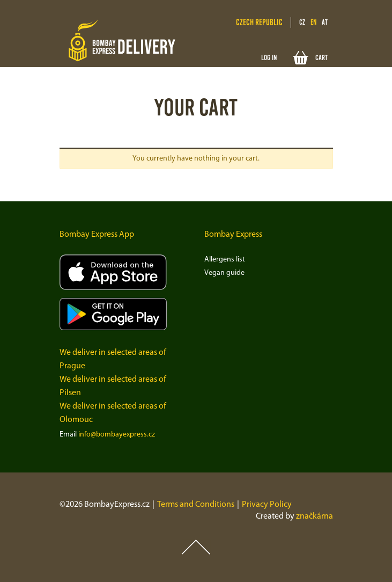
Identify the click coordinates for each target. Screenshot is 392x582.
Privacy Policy (267, 505)
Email (68, 435)
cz (302, 22)
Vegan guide (224, 273)
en (313, 22)
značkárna (315, 516)
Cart (310, 58)
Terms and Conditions (196, 505)
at (325, 22)
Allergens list (225, 260)
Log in (269, 58)
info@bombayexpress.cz (117, 435)
